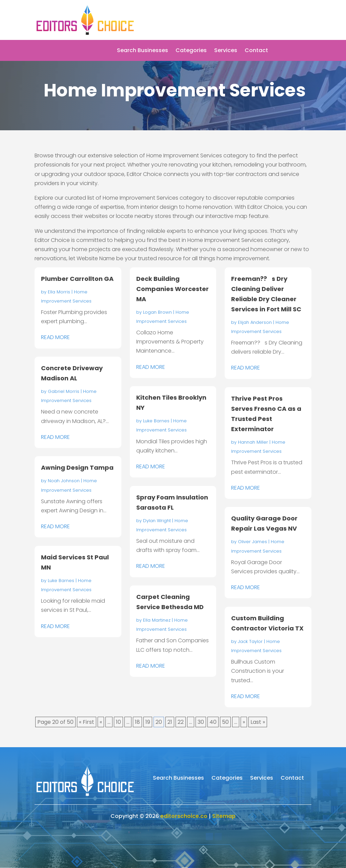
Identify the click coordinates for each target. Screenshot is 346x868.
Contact (256, 51)
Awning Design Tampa (77, 468)
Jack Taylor (250, 641)
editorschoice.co (184, 816)
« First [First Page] (87, 722)
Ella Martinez (157, 620)
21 (170, 722)
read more (55, 337)
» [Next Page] (244, 722)
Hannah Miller (253, 442)
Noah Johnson (64, 481)
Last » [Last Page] (258, 722)
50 (225, 722)
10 (118, 722)
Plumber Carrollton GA (77, 279)
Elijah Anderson (255, 322)
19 (148, 722)
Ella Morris (59, 292)
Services (226, 51)
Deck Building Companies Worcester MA (172, 289)
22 (181, 722)
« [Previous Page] (101, 722)
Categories (191, 51)
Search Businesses (143, 51)
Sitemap (224, 816)
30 (201, 722)
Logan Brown (157, 312)
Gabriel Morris (64, 391)
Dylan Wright (157, 521)
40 (213, 722)
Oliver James (252, 542)
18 (137, 722)
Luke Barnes (61, 581)
